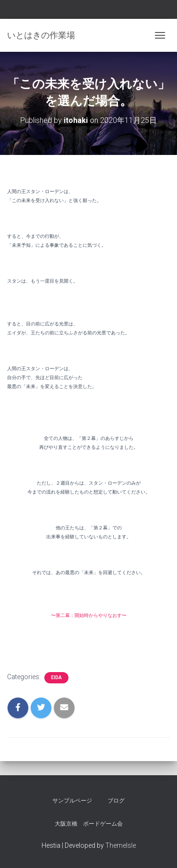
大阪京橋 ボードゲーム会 (89, 824)
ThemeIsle (121, 845)
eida (56, 677)
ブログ (116, 801)
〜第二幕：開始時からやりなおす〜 (89, 615)
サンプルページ (72, 801)
